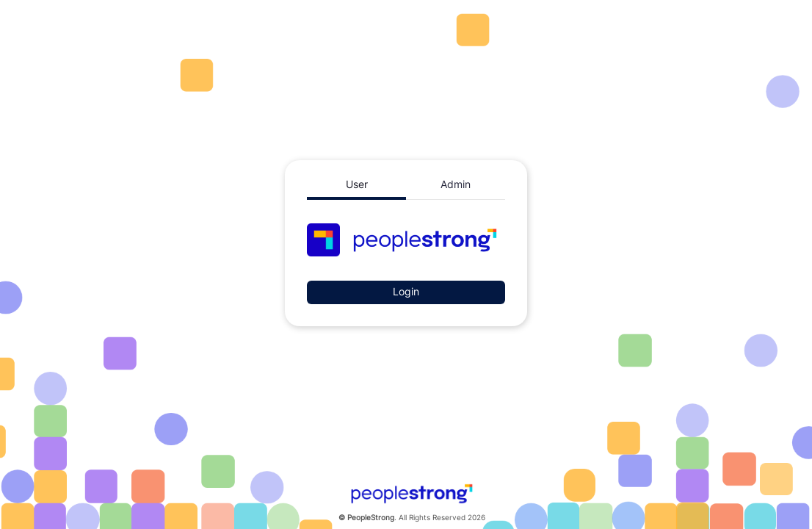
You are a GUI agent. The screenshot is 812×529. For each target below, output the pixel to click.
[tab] (356, 186)
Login (406, 291)
